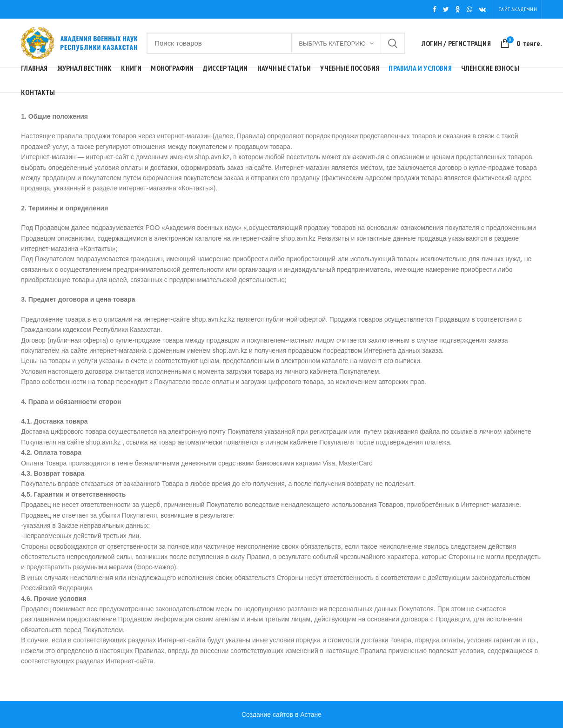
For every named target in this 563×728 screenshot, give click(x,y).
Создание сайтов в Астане (281, 715)
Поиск (393, 43)
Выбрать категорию (332, 44)
